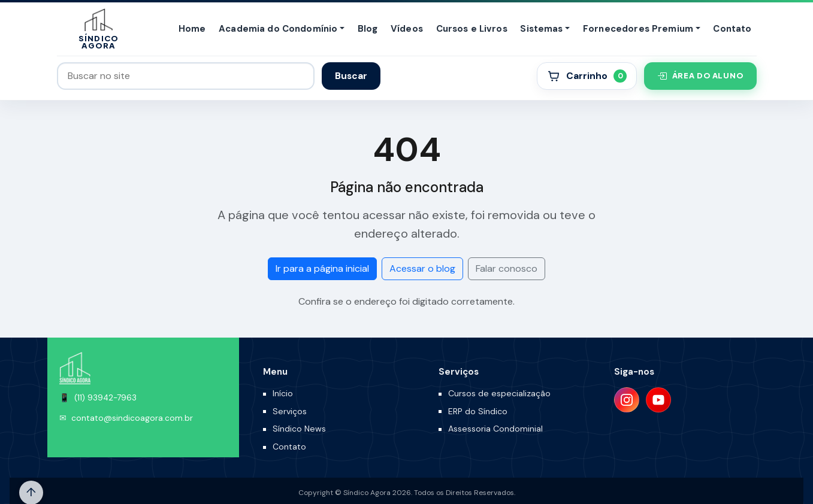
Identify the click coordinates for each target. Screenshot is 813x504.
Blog (368, 29)
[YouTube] (658, 400)
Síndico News (299, 429)
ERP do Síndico (478, 411)
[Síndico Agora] (99, 29)
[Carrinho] (587, 76)
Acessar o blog (422, 268)
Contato (732, 29)
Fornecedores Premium (638, 29)
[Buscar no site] (186, 76)
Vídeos (407, 29)
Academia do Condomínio (278, 29)
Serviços (290, 411)
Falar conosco (507, 268)
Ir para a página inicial (322, 268)
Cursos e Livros (472, 29)
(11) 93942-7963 (105, 398)
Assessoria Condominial (495, 429)
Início (283, 393)
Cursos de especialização (499, 393)
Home (192, 29)
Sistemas (541, 29)
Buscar (351, 76)
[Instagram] (627, 400)
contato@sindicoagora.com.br (132, 418)
